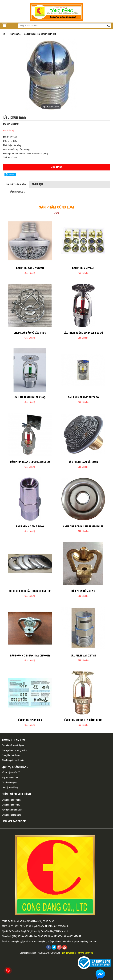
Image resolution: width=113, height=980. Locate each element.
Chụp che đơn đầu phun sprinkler (30, 591)
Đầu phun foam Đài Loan (83, 462)
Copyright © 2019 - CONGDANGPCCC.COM (40, 953)
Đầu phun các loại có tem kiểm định (40, 34)
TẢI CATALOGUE (17, 192)
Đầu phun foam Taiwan (30, 268)
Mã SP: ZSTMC (11, 124)
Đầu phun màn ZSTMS (83, 656)
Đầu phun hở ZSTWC (83, 591)
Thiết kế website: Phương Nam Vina (77, 953)
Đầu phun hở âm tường (30, 526)
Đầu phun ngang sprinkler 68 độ (30, 462)
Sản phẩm (15, 34)
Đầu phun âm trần (83, 268)
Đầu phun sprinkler (30, 720)
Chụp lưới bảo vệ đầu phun (30, 333)
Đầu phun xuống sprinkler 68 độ (83, 333)
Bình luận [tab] (37, 184)
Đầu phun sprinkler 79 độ (83, 397)
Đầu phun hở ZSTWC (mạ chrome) (30, 656)
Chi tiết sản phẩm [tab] (16, 184)
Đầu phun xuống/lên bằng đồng (83, 720)
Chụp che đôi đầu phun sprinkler (83, 526)
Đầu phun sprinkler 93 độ (30, 397)
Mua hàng (57, 167)
